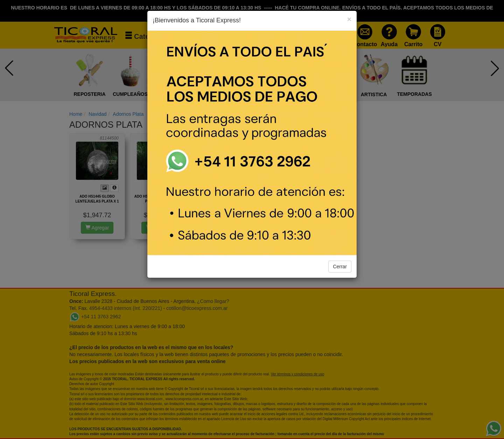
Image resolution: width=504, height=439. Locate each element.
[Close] (349, 19)
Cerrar (340, 267)
